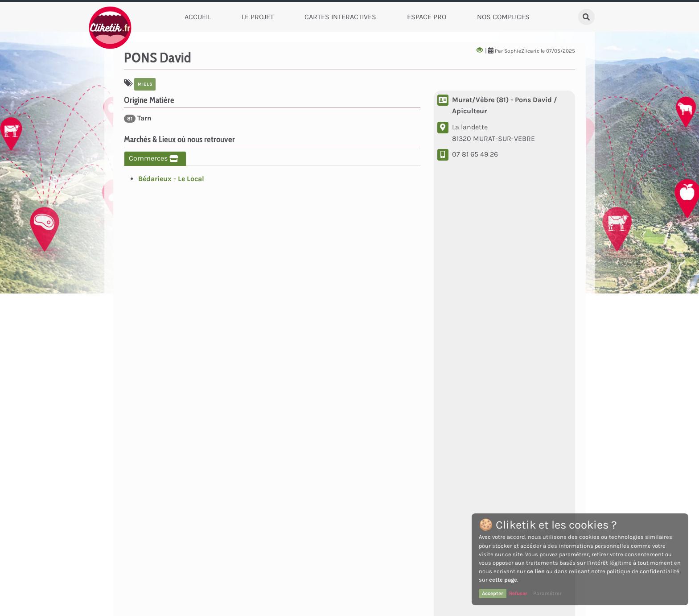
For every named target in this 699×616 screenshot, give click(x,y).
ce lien (536, 571)
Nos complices (503, 17)
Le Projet (258, 17)
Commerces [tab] (155, 158)
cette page (503, 580)
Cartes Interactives (340, 17)
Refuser (518, 593)
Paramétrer (547, 593)
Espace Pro (427, 17)
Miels (145, 84)
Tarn (138, 118)
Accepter (493, 593)
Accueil (198, 17)
